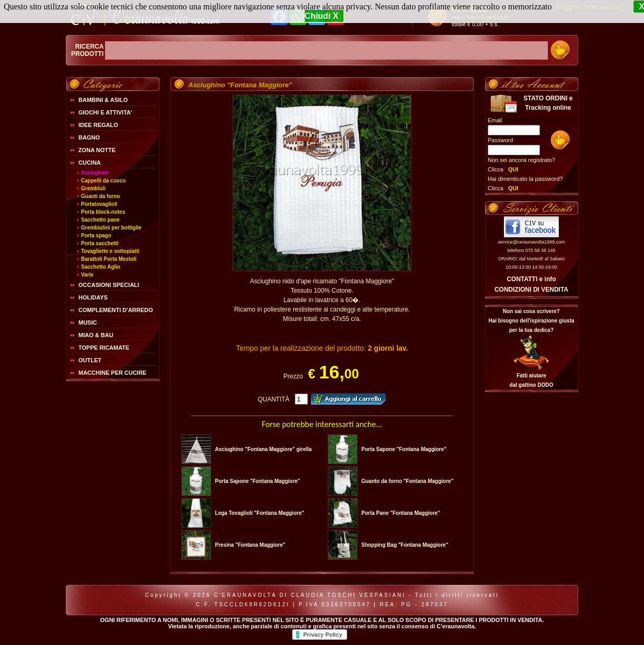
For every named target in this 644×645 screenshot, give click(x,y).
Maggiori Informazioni (589, 7)
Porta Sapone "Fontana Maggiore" (404, 449)
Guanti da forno (100, 196)
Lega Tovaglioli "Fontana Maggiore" (259, 513)
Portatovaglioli (99, 204)
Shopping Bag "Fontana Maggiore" (405, 545)
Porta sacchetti (100, 243)
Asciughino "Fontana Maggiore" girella (263, 449)
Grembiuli (93, 188)
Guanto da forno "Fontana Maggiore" (407, 481)
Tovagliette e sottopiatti (110, 251)
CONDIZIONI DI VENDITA (531, 290)
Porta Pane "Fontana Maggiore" (401, 513)
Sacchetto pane (100, 220)
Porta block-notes (103, 212)
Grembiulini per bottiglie (111, 228)
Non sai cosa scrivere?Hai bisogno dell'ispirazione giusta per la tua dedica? (531, 321)
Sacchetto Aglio (101, 267)
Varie (87, 275)
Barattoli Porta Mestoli (109, 259)
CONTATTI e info (531, 279)
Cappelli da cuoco (103, 181)
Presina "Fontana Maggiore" (250, 545)
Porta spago (96, 235)
